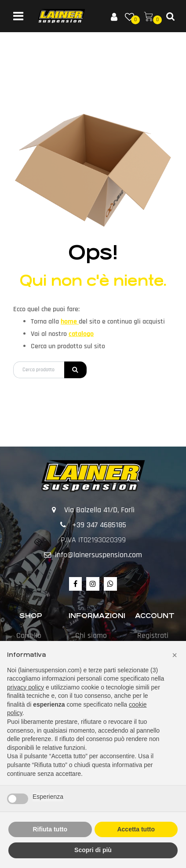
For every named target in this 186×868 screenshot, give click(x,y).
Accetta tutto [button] (136, 829)
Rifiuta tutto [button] (50, 829)
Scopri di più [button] (93, 850)
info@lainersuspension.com (98, 555)
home (70, 322)
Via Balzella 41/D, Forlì (99, 510)
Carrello (29, 635)
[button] (114, 16)
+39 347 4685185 (99, 525)
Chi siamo (91, 635)
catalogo (81, 334)
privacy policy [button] (26, 687)
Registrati (153, 635)
